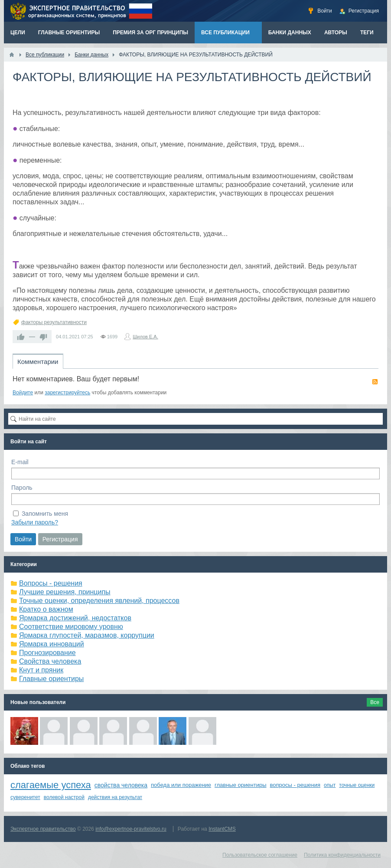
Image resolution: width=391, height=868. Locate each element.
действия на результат (115, 797)
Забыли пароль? (35, 522)
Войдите (23, 393)
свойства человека (121, 785)
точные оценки (357, 785)
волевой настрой (64, 797)
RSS (375, 382)
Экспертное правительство (43, 829)
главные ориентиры (240, 785)
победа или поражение (181, 785)
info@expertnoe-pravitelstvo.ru (131, 829)
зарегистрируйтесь (67, 393)
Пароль (22, 488)
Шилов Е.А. (145, 337)
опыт (330, 785)
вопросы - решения (295, 785)
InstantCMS (222, 829)
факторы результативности (54, 322)
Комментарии (38, 362)
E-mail (20, 462)
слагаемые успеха (51, 785)
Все (375, 702)
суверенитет (25, 797)
